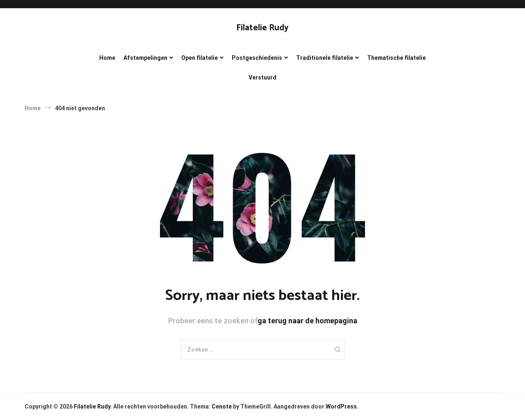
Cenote (222, 406)
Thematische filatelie (396, 58)
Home (107, 58)
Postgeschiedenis (257, 58)
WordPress (341, 406)
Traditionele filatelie (325, 58)
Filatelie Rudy (262, 28)
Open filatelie (200, 58)
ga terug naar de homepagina (307, 321)
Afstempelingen (145, 58)
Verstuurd (262, 77)
